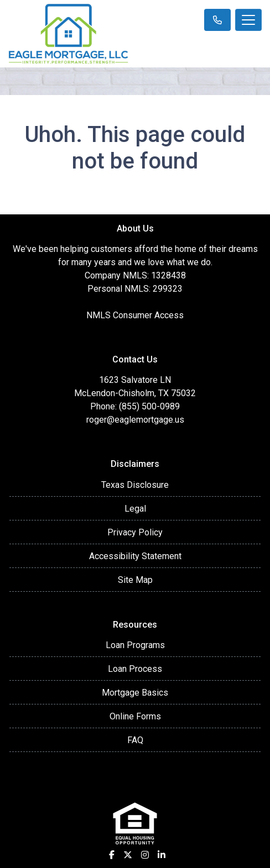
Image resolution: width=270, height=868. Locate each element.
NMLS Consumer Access (135, 315)
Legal (135, 509)
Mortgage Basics (135, 693)
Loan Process (135, 669)
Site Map (135, 580)
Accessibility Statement (135, 556)
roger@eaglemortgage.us (135, 420)
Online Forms (135, 716)
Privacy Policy (135, 532)
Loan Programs (135, 645)
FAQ (135, 740)
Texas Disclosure (135, 485)
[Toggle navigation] (248, 20)
